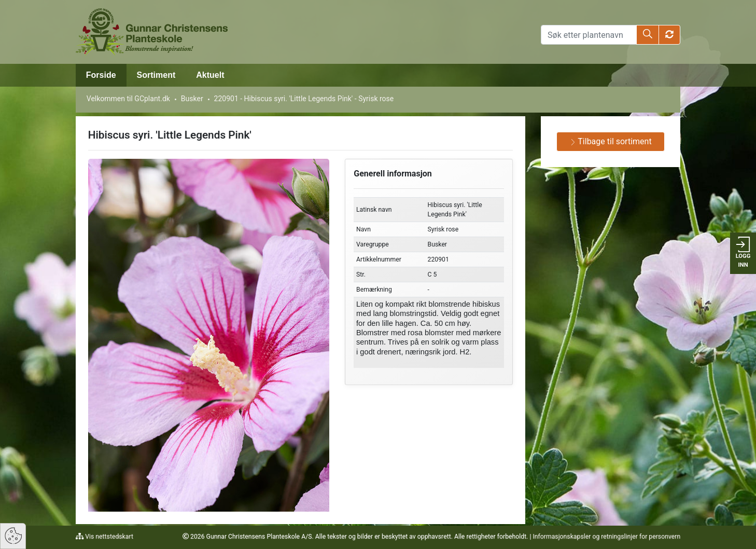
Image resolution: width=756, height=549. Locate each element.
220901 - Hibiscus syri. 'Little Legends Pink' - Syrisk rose (304, 99)
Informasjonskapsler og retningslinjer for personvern (606, 537)
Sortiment (156, 75)
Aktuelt (210, 75)
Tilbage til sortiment (611, 141)
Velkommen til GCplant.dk (128, 99)
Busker (192, 99)
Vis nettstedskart (108, 537)
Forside (101, 75)
